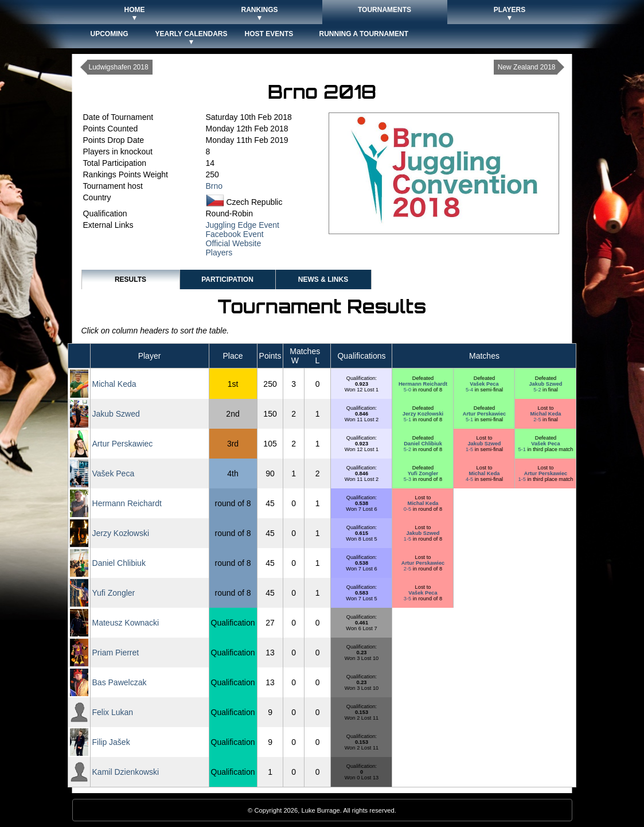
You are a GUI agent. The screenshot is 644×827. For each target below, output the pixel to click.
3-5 (408, 599)
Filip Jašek (111, 742)
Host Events (269, 34)
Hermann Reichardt (423, 384)
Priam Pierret (116, 653)
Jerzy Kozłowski (423, 414)
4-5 (470, 479)
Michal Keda (114, 384)
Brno (214, 186)
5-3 (408, 479)
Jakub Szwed (545, 384)
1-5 (470, 449)
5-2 (538, 390)
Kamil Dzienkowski (126, 772)
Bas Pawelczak (120, 682)
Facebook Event (235, 234)
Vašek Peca (484, 384)
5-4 (470, 390)
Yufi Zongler (423, 473)
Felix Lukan (113, 712)
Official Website (234, 243)
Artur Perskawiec (484, 414)
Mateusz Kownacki (126, 623)
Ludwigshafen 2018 (119, 67)
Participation (227, 279)
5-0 (408, 390)
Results (130, 279)
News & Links (323, 279)
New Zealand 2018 (527, 67)
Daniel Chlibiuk (423, 444)
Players (219, 253)
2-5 (538, 420)
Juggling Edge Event (243, 225)
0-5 (408, 509)
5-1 (408, 420)
